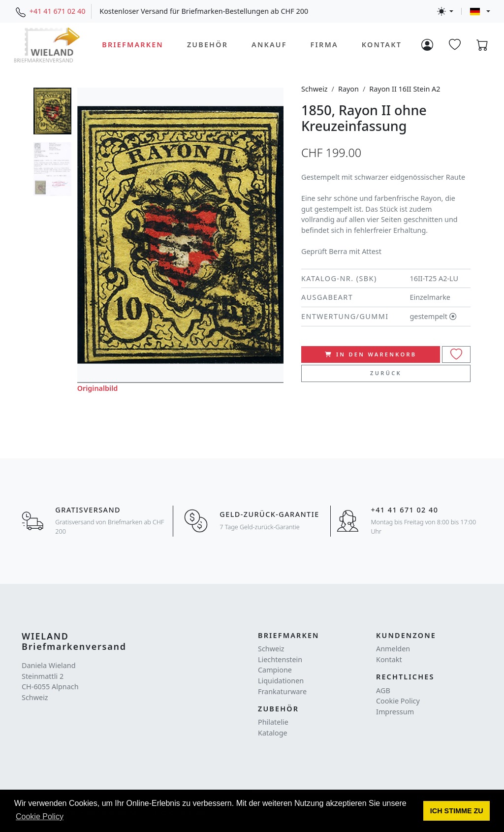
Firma (324, 45)
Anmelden (393, 649)
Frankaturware (282, 691)
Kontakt (382, 45)
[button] (457, 811)
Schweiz (315, 89)
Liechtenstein (280, 659)
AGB (383, 690)
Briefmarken (133, 45)
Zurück (386, 373)
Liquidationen (281, 681)
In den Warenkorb (371, 354)
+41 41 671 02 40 (58, 11)
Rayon (348, 89)
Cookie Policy (398, 701)
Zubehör (207, 45)
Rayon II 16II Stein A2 (405, 89)
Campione (275, 670)
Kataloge (273, 733)
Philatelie (273, 722)
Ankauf (269, 45)
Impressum (395, 712)
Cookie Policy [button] (40, 816)
